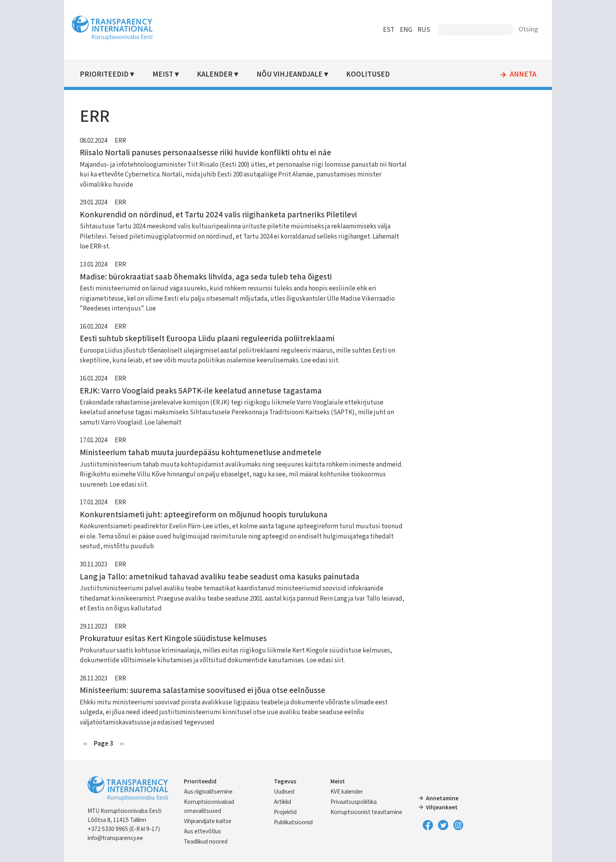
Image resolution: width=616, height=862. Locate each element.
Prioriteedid (112, 74)
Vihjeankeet (439, 807)
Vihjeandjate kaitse (216, 821)
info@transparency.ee (124, 838)
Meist (170, 74)
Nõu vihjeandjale (295, 74)
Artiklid (285, 802)
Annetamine (440, 798)
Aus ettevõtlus (211, 831)
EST (380, 30)
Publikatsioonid (296, 822)
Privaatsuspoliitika (354, 802)
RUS (416, 30)
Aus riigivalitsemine (216, 792)
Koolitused (373, 74)
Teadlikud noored (214, 842)
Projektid (288, 812)
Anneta (515, 75)
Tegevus (288, 781)
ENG (398, 30)
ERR (129, 141)
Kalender (222, 74)
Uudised (287, 792)
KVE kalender (347, 792)
